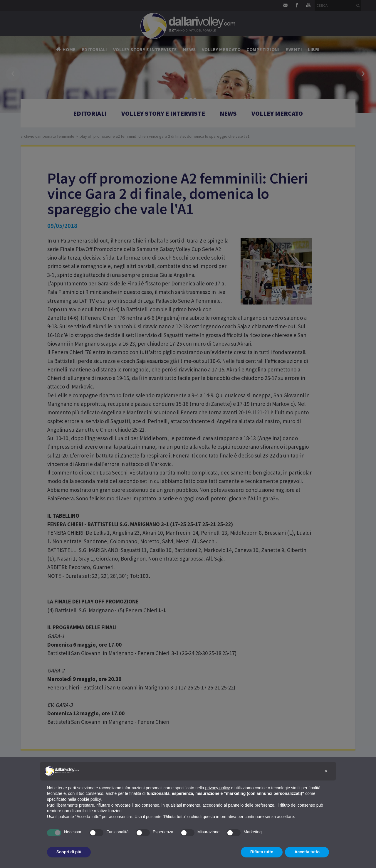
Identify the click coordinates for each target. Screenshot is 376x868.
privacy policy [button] (218, 788)
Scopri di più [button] (69, 852)
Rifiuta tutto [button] (262, 852)
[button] (326, 771)
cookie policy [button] (89, 799)
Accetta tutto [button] (307, 852)
